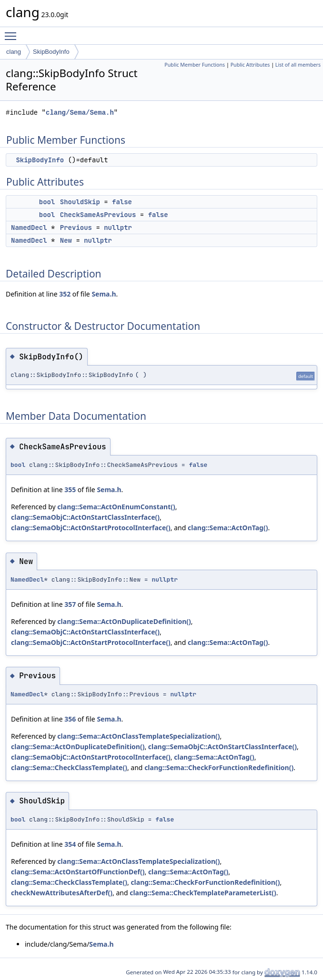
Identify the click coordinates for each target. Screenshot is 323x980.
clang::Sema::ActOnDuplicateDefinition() (124, 621)
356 (70, 719)
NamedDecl (29, 228)
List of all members (298, 65)
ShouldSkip (80, 202)
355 (70, 490)
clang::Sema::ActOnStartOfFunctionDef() (78, 872)
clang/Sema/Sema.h (80, 113)
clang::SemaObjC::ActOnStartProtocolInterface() (91, 528)
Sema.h (104, 294)
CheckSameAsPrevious (98, 215)
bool (47, 202)
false (122, 202)
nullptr (118, 228)
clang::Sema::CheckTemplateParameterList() (203, 893)
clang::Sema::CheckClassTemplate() (69, 767)
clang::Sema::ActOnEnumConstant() (116, 507)
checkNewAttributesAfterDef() (62, 893)
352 (65, 294)
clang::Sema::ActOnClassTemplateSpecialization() (138, 736)
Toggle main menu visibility (13, 32)
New (66, 240)
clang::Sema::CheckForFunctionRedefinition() (219, 767)
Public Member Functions (195, 65)
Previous (76, 228)
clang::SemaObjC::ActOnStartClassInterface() (85, 517)
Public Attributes (250, 65)
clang (14, 52)
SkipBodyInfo (51, 52)
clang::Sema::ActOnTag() (228, 528)
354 (70, 844)
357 (70, 604)
